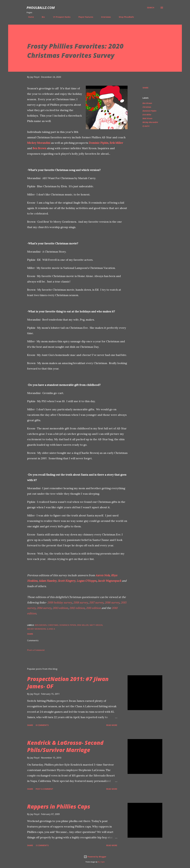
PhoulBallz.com (41, 8)
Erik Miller (116, 143)
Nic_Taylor (101, 862)
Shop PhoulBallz (125, 17)
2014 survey (44, 608)
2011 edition (93, 608)
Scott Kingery (67, 581)
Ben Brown (39, 148)
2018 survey (81, 602)
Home (29, 17)
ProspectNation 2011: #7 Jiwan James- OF (68, 682)
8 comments (42, 725)
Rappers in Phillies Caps (59, 806)
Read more (112, 725)
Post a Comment (36, 650)
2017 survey (96, 602)
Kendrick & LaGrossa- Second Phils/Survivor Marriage (65, 746)
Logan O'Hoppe (87, 581)
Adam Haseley (48, 581)
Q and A (146, 126)
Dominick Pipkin (149, 111)
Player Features (84, 17)
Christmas (147, 107)
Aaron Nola (103, 575)
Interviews (104, 17)
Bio (42, 17)
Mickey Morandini (39, 143)
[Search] (151, 8)
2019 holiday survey (60, 602)
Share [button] (145, 88)
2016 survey (112, 602)
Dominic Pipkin (99, 143)
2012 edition (77, 608)
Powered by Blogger (95, 857)
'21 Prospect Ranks (60, 17)
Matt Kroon (147, 118)
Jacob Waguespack (109, 581)
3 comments (42, 845)
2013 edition (60, 608)
